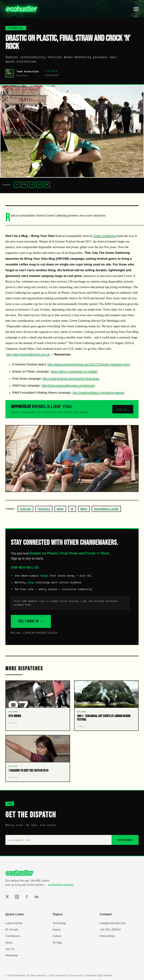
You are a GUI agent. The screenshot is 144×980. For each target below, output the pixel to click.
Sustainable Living (106, 509)
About (9, 943)
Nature (57, 930)
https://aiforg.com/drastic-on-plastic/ (74, 372)
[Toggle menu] (136, 9)
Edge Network (105, 975)
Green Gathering (104, 236)
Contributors (13, 936)
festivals (44, 509)
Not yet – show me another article (34, 632)
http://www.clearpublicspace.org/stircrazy (68, 386)
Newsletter (12, 955)
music (60, 509)
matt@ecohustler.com (113, 923)
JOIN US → (123, 409)
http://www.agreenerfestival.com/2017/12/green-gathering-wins (89, 364)
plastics (26, 509)
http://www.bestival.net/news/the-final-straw (71, 379)
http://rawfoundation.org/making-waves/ (98, 393)
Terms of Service (57, 975)
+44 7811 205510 (110, 930)
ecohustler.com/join (61, 885)
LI (32, 184)
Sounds (12, 930)
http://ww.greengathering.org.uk (28, 354)
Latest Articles (14, 923)
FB (25, 184)
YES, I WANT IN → (31, 621)
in (36, 897)
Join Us (10, 949)
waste (84, 509)
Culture (57, 936)
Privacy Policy (76, 975)
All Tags (57, 943)
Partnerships (107, 936)
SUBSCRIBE (125, 840)
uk (72, 509)
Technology (59, 923)
